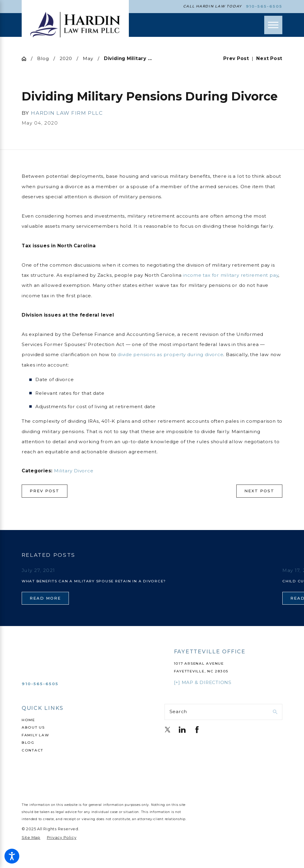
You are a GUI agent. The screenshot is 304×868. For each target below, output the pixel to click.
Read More (45, 598)
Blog (43, 58)
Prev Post (45, 491)
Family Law (35, 735)
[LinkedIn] (182, 730)
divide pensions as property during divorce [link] (170, 354)
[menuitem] (81, 720)
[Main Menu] (273, 25)
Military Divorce (74, 471)
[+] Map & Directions (203, 682)
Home (28, 720)
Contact (33, 750)
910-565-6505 (264, 6)
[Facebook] (197, 730)
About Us (33, 727)
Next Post (259, 491)
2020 (66, 58)
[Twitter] (168, 730)
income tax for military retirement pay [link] (231, 275)
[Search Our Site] (275, 712)
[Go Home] (26, 59)
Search (178, 711)
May (88, 58)
